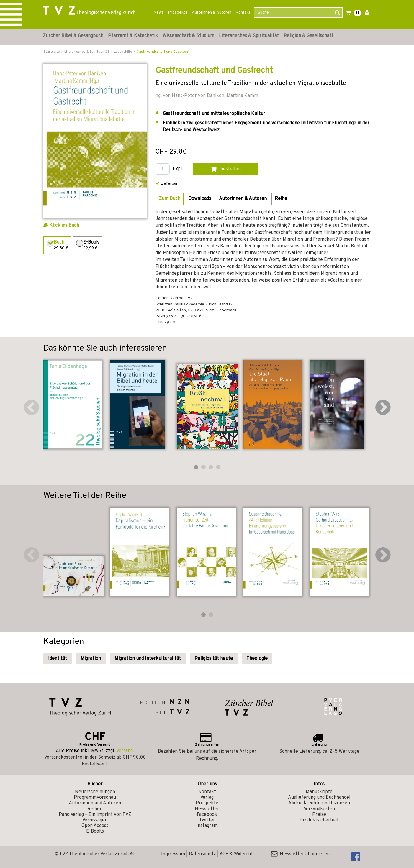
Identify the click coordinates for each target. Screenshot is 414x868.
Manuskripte (319, 792)
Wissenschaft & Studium (188, 36)
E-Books (95, 831)
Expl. (178, 169)
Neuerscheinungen (95, 792)
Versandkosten (319, 809)
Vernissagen (95, 820)
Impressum (173, 854)
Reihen (95, 809)
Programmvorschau (95, 798)
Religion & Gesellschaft (309, 36)
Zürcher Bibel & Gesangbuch (73, 36)
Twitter (207, 820)
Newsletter (207, 809)
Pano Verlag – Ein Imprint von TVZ (95, 815)
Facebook (207, 815)
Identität (58, 659)
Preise (319, 815)
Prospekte (178, 13)
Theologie (257, 659)
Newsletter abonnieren (300, 854)
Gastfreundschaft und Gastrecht (163, 52)
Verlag (207, 798)
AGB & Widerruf (236, 854)
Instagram (207, 826)
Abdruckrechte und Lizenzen (319, 803)
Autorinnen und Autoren (95, 803)
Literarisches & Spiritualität (249, 36)
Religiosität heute (214, 659)
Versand (125, 751)
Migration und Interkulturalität (148, 659)
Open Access (95, 826)
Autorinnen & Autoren (212, 13)
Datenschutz (202, 854)
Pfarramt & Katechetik (133, 36)
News (159, 13)
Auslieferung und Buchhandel (319, 798)
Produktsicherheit (319, 820)
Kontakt (243, 13)
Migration (91, 659)
